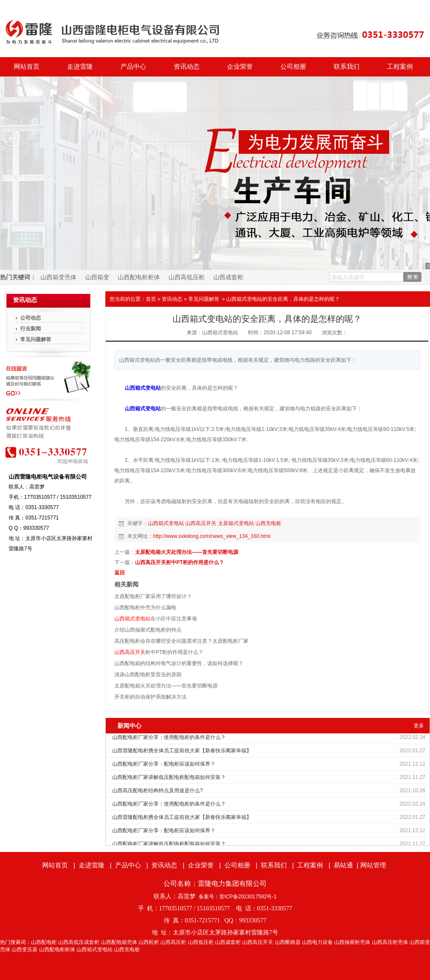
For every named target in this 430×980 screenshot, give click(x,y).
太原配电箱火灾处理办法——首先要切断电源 (187, 552)
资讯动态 (187, 67)
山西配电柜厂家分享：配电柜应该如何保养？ (164, 764)
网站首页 (27, 67)
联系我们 (347, 67)
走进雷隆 (80, 67)
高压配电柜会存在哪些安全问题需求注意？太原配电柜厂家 (181, 641)
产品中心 (133, 67)
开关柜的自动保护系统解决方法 (150, 697)
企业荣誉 (240, 67)
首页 (151, 299)
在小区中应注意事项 (156, 619)
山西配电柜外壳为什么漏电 (145, 608)
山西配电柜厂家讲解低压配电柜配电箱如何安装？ (169, 777)
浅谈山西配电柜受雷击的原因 (148, 675)
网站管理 (373, 865)
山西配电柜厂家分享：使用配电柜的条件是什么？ (169, 737)
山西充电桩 (268, 523)
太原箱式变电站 (236, 523)
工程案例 (400, 67)
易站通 (347, 865)
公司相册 (293, 67)
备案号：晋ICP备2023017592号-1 (238, 897)
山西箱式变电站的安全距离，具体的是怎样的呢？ (283, 299)
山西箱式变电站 (143, 388)
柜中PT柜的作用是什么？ (159, 652)
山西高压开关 (201, 523)
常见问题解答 (204, 299)
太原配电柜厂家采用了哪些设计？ (153, 596)
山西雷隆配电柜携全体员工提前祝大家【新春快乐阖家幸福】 (182, 751)
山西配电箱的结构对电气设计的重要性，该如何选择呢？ (179, 663)
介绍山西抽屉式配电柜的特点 (148, 630)
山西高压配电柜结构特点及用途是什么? (158, 791)
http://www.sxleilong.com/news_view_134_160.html (212, 536)
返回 (120, 573)
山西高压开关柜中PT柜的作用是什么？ (180, 562)
